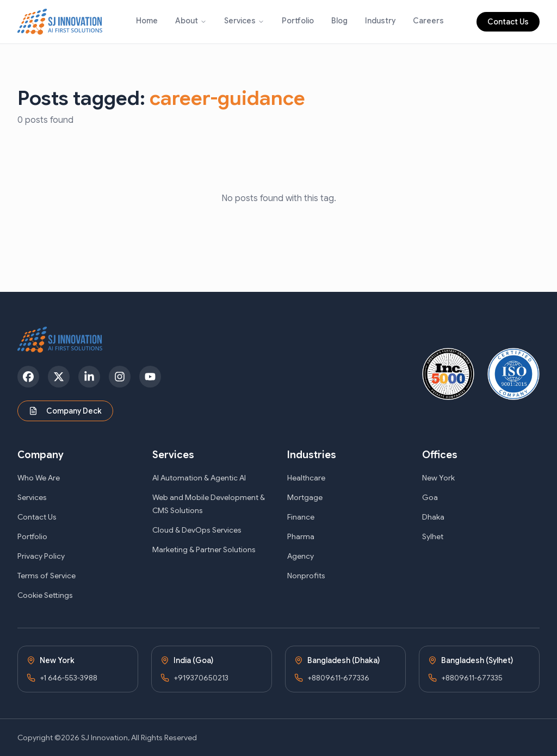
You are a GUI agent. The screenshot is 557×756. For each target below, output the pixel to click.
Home (147, 21)
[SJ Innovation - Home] (60, 22)
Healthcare (306, 478)
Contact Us (508, 22)
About (187, 21)
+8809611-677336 (338, 678)
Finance (301, 517)
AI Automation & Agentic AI (199, 478)
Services (240, 21)
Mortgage (305, 497)
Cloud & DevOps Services (197, 530)
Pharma (301, 536)
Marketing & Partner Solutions (204, 549)
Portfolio (298, 21)
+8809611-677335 (472, 678)
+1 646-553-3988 (69, 678)
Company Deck (65, 411)
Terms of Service (47, 576)
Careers (428, 21)
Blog (339, 21)
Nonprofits (306, 576)
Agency (301, 556)
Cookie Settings (45, 595)
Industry (380, 21)
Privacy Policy (41, 556)
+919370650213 (201, 678)
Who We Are (39, 478)
